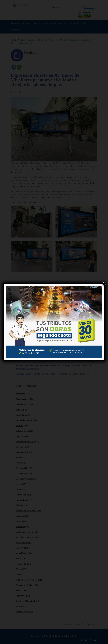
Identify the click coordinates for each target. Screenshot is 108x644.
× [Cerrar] (104, 284)
